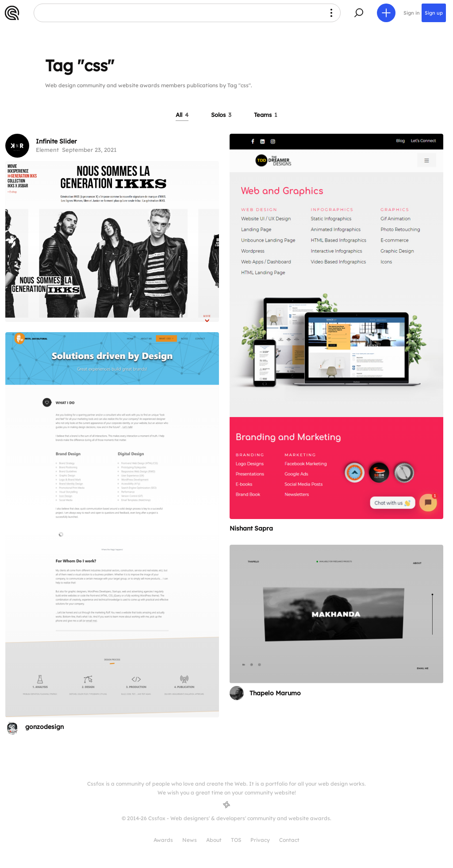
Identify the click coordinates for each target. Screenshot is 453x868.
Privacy (260, 840)
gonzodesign (44, 727)
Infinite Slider (56, 141)
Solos (221, 115)
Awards (163, 840)
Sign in (412, 13)
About (214, 840)
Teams (266, 115)
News (190, 840)
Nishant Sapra (251, 528)
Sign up (434, 13)
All (182, 115)
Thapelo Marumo (275, 693)
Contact (289, 840)
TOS (236, 840)
